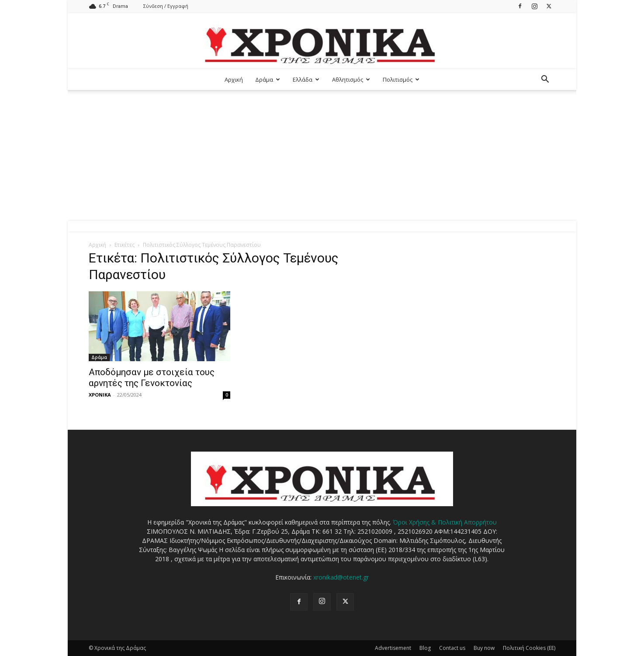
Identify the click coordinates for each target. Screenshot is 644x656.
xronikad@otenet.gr (341, 577)
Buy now (484, 648)
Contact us (452, 648)
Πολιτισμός (401, 79)
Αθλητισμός (351, 79)
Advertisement (393, 648)
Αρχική (234, 79)
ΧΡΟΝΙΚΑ (100, 395)
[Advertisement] (322, 155)
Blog (425, 648)
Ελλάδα (306, 79)
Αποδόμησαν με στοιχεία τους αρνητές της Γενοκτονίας (152, 378)
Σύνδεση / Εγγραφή (166, 6)
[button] (545, 80)
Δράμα (268, 79)
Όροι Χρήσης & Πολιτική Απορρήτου (445, 522)
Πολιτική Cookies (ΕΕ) (529, 648)
